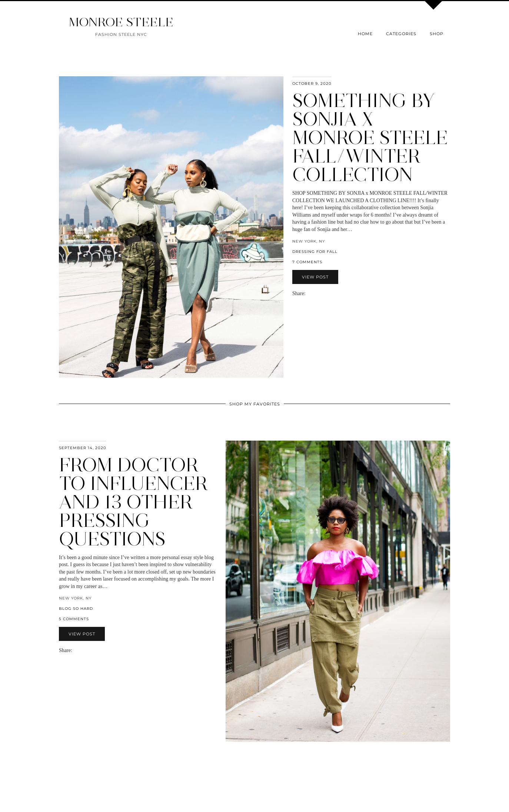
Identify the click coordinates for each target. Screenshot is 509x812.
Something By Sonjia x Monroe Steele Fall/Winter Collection (370, 138)
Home (365, 34)
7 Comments (307, 262)
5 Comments (74, 619)
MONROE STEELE (121, 22)
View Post (315, 277)
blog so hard (76, 609)
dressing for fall (315, 252)
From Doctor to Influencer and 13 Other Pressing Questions (133, 502)
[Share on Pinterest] (320, 293)
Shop (437, 34)
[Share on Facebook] (312, 293)
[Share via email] (309, 293)
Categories (401, 34)
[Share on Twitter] (316, 293)
